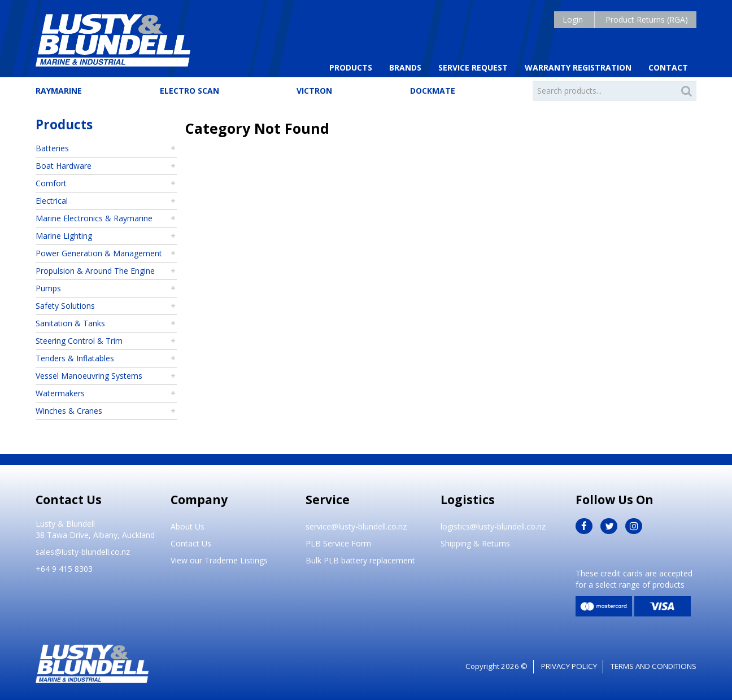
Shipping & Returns (475, 543)
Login (573, 19)
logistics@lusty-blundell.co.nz (493, 526)
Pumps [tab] (48, 288)
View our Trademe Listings (219, 560)
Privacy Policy (569, 666)
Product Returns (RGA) (647, 19)
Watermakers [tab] (60, 393)
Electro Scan (189, 91)
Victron (314, 91)
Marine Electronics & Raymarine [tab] (94, 218)
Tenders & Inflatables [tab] (75, 358)
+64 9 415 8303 (64, 569)
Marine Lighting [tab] (64, 236)
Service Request (473, 67)
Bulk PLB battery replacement (360, 560)
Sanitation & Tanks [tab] (70, 323)
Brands (405, 67)
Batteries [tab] (52, 148)
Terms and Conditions (653, 666)
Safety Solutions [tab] (65, 306)
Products (351, 67)
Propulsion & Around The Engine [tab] (95, 271)
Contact (668, 67)
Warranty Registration (578, 67)
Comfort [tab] (51, 183)
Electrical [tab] (52, 201)
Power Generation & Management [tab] (99, 253)
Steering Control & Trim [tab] (79, 341)
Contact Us (191, 543)
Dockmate (433, 91)
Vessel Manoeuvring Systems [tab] (89, 376)
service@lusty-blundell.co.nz (356, 526)
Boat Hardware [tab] (64, 166)
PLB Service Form (338, 543)
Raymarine (59, 91)
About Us (188, 526)
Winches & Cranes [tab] (69, 411)
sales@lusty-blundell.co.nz (83, 552)
